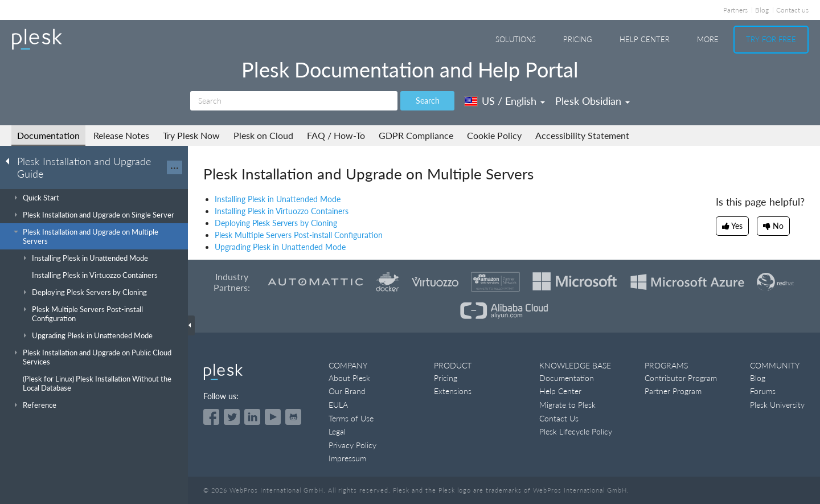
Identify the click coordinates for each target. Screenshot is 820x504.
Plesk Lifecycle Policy (576, 431)
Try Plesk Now (191, 135)
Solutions (516, 39)
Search (428, 101)
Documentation (48, 135)
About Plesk (349, 378)
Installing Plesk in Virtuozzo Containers (282, 211)
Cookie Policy (494, 135)
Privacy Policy (352, 445)
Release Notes (121, 135)
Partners (735, 10)
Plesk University (777, 405)
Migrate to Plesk (567, 405)
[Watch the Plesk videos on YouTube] (273, 417)
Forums (763, 391)
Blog (762, 10)
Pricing (578, 39)
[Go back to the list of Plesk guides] (11, 161)
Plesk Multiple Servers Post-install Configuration (299, 235)
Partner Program (673, 391)
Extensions (453, 391)
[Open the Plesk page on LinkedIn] (252, 417)
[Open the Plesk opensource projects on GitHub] (293, 417)
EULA (338, 405)
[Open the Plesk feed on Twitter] (232, 417)
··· (175, 167)
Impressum (347, 458)
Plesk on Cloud (263, 135)
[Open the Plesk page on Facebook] (211, 417)
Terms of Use (351, 418)
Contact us (792, 10)
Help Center (645, 39)
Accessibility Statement (582, 135)
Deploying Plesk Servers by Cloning (276, 223)
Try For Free (771, 39)
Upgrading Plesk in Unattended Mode (280, 247)
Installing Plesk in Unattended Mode (278, 199)
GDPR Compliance (416, 135)
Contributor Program (681, 378)
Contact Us (559, 418)
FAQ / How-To (336, 135)
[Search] (294, 101)
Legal (337, 431)
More (708, 39)
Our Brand (347, 391)
